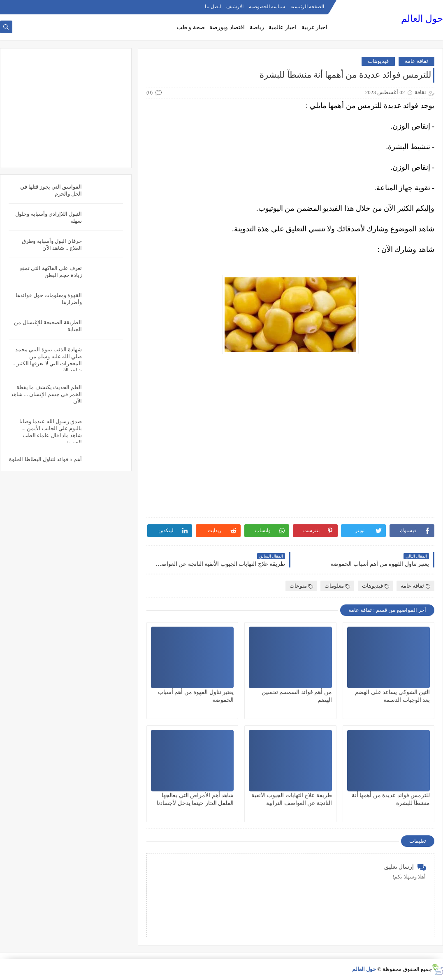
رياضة (257, 27)
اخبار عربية (315, 27)
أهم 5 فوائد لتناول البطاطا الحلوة (45, 459)
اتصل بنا (213, 7)
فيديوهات (378, 61)
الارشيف (235, 7)
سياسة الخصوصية (267, 7)
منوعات (301, 586)
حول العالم (422, 19)
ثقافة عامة (416, 61)
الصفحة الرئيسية (307, 7)
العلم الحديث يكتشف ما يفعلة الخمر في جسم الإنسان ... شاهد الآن (46, 394)
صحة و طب (191, 27)
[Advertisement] (66, 108)
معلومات (337, 586)
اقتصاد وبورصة (227, 27)
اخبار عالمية (283, 27)
